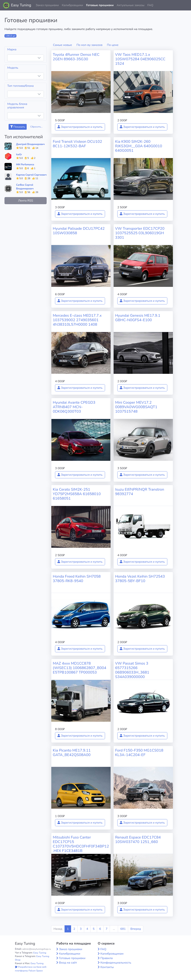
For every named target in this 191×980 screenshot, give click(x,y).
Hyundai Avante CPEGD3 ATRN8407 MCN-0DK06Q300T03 (74, 407)
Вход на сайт (68, 963)
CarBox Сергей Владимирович (25, 187)
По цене (113, 45)
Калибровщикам (112, 954)
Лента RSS (26, 201)
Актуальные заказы (130, 5)
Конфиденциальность (116, 963)
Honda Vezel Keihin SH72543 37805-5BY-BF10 (140, 579)
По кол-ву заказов (89, 45)
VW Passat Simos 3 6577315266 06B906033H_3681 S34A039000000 (132, 670)
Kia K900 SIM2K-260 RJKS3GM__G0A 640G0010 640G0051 (139, 146)
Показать (18, 127)
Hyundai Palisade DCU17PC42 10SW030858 (79, 231)
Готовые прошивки (100, 5)
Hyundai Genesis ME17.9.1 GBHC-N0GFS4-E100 (138, 318)
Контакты (107, 967)
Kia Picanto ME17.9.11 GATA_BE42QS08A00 (72, 753)
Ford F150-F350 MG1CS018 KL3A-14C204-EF (139, 753)
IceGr (19, 155)
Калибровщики (72, 5)
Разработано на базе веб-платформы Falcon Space (31, 969)
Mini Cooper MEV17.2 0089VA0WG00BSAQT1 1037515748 (136, 407)
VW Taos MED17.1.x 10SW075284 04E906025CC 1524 (140, 59)
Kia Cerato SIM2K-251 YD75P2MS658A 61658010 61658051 (77, 494)
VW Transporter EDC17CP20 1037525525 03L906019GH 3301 (140, 233)
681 (123, 929)
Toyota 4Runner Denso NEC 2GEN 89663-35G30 (76, 57)
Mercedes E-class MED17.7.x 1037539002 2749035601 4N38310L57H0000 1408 (77, 320)
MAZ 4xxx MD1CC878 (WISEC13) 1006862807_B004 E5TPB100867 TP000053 (79, 668)
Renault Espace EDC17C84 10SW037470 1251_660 (138, 840)
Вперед (136, 929)
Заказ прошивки (47, 5)
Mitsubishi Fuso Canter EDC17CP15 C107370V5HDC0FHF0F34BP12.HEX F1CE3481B (81, 844)
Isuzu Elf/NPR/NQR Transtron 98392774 (140, 492)
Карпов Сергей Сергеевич (31, 175)
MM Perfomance (25, 165)
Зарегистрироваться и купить (80, 127)
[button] (185, 5)
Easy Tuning (21, 5)
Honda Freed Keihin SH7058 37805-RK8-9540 (77, 579)
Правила (107, 958)
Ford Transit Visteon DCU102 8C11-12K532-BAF (77, 144)
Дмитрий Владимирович (30, 144)
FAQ (150, 5)
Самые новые (62, 45)
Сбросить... (37, 127)
